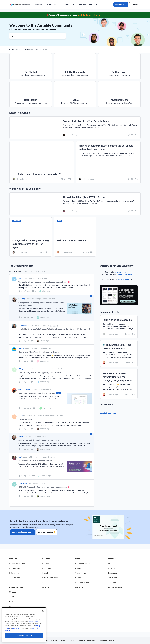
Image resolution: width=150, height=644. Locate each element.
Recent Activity (16, 271)
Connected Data (16, 587)
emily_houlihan (24, 389)
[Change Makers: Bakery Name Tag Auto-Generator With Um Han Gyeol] (31, 237)
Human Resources (50, 578)
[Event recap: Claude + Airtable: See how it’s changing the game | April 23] (119, 384)
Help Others (40, 271)
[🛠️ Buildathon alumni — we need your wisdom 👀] (119, 353)
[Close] (43, 626)
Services (111, 568)
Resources (112, 559)
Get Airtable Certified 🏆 (47, 532)
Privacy (64, 640)
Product (46, 563)
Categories (29, 271)
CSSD (21, 416)
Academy (83, 4)
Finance (46, 587)
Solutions (46, 559)
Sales (45, 583)
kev (20, 457)
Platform (13, 559)
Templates (112, 583)
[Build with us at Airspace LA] (75, 237)
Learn (78, 559)
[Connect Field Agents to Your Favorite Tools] (75, 128)
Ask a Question (123, 279)
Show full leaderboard (109, 413)
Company (13, 592)
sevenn (21, 278)
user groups (120, 277)
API (46, 640)
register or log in (120, 272)
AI (10, 583)
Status (12, 611)
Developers (112, 573)
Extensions (14, 573)
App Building (15, 578)
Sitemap (54, 640)
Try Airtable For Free (18, 621)
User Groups (51, 4)
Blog (11, 606)
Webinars (79, 587)
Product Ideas (64, 4)
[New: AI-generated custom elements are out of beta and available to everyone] (108, 162)
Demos (78, 578)
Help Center (93, 4)
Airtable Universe (115, 587)
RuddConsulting (24, 325)
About (12, 597)
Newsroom (14, 616)
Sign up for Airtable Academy (22, 532)
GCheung (22, 299)
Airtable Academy (83, 563)
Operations (47, 573)
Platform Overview (17, 563)
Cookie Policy (33, 636)
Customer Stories (82, 583)
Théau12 (22, 348)
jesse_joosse (23, 483)
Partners (111, 563)
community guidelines (124, 274)
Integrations (14, 568)
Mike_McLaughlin (25, 369)
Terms (72, 640)
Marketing (47, 568)
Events (74, 4)
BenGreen (22, 436)
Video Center (81, 573)
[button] (121, 4)
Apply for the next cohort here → (91, 15)
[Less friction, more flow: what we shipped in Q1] (42, 162)
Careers (12, 601)
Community (112, 578)
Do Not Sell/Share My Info (87, 640)
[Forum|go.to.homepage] (20, 4)
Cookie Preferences (108, 640)
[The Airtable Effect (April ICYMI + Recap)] (75, 204)
